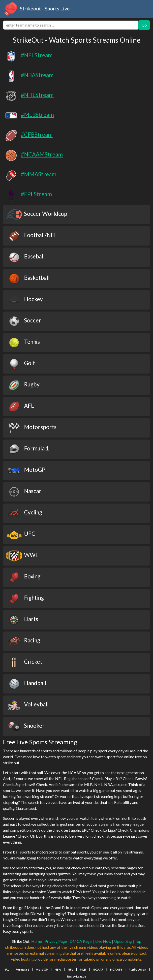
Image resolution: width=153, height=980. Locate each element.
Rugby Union (137, 969)
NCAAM (116, 969)
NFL (70, 969)
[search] (71, 25)
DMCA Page (81, 941)
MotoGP (42, 969)
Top (138, 941)
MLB (83, 969)
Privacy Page (56, 941)
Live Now (103, 941)
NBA (58, 969)
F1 (7, 969)
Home (37, 941)
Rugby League (76, 976)
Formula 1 (22, 969)
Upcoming (123, 941)
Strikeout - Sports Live (36, 9)
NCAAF (98, 969)
